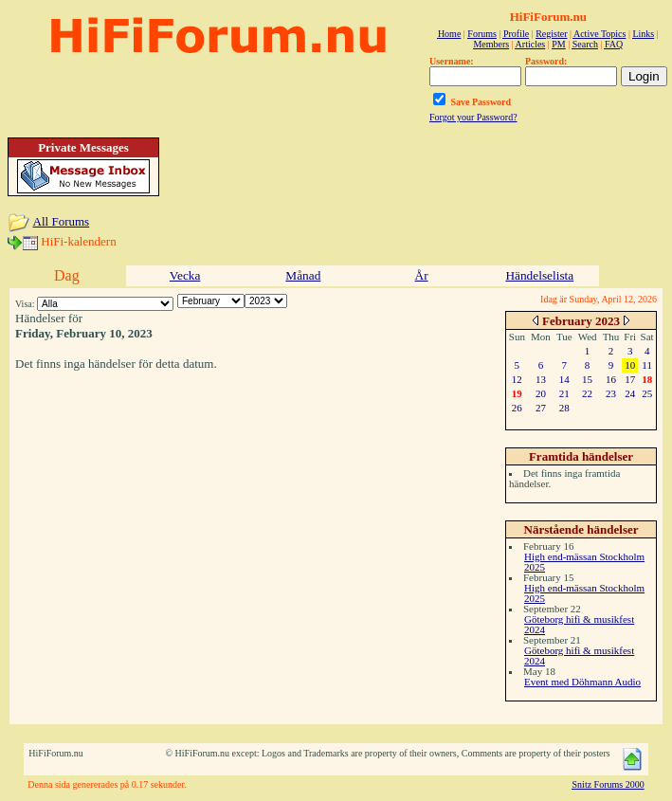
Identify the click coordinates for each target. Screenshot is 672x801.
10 (630, 365)
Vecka (185, 275)
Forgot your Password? (473, 117)
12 (517, 379)
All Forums (62, 221)
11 (647, 365)
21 (564, 393)
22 (587, 393)
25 (647, 393)
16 (611, 379)
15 (587, 379)
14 (564, 379)
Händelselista (539, 275)
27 (541, 408)
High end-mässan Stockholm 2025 (584, 562)
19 (517, 393)
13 (541, 379)
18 (647, 379)
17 (630, 379)
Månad (303, 275)
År (422, 275)
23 (611, 393)
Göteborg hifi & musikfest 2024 (579, 624)
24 (630, 393)
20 (541, 393)
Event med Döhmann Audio (582, 682)
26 (517, 408)
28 (564, 408)
